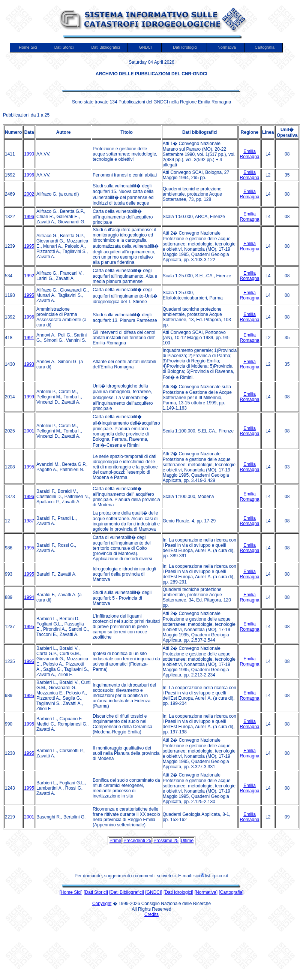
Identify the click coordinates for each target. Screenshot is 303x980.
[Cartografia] (231, 892)
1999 (29, 397)
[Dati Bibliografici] (127, 892)
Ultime (187, 841)
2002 (29, 194)
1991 (29, 338)
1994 (29, 597)
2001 (29, 431)
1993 (29, 364)
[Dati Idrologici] (178, 892)
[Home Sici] (71, 892)
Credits (151, 914)
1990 (29, 154)
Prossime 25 (166, 841)
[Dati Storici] (96, 892)
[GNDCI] (154, 892)
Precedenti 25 (137, 841)
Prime (115, 841)
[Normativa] (206, 892)
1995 (29, 246)
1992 (29, 276)
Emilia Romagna (250, 154)
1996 (29, 175)
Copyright (102, 904)
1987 (29, 521)
